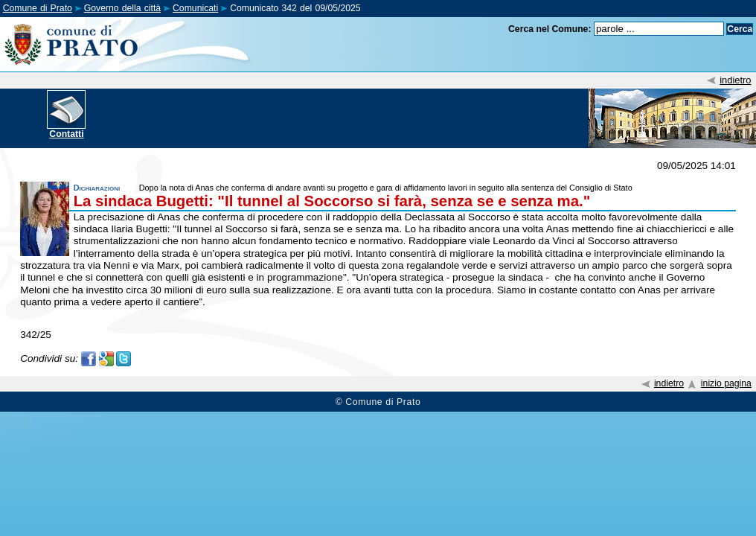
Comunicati (195, 8)
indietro (735, 80)
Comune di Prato (38, 8)
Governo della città (122, 8)
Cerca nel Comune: (550, 29)
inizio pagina (726, 383)
